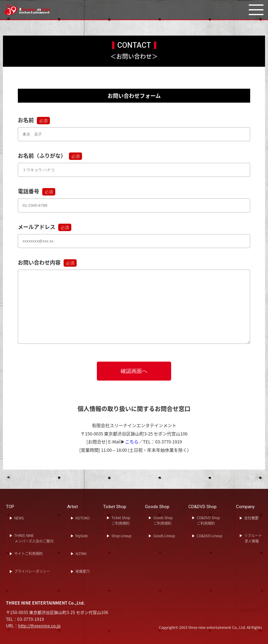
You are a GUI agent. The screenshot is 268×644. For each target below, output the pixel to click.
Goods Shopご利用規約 (163, 520)
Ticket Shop (115, 507)
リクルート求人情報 (253, 538)
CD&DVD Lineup (209, 536)
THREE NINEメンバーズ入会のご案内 (34, 538)
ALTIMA (81, 554)
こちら (132, 442)
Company (245, 507)
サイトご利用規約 (29, 554)
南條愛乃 (83, 571)
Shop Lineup (121, 536)
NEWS (19, 518)
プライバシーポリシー (32, 571)
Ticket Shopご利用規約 (121, 520)
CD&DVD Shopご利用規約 (208, 520)
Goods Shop (157, 507)
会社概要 (251, 518)
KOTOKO (83, 518)
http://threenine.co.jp (39, 626)
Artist (72, 507)
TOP (10, 507)
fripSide (82, 536)
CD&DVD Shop (202, 507)
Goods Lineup (164, 536)
